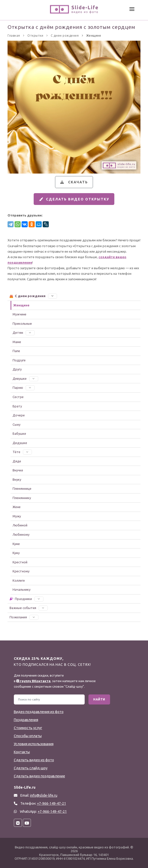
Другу (17, 369)
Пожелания (24, 617)
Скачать (73, 182)
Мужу (17, 516)
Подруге (19, 360)
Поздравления (26, 720)
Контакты (22, 752)
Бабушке (19, 434)
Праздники (26, 599)
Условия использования (34, 744)
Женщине (21, 305)
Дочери (19, 415)
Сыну (16, 424)
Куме (16, 544)
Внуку (17, 479)
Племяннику (22, 498)
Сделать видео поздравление (39, 776)
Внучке (18, 470)
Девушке (25, 379)
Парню (24, 388)
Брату (17, 406)
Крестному (21, 571)
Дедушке (20, 443)
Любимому (21, 535)
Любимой (20, 525)
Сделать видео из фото (34, 760)
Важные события (29, 608)
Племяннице (22, 489)
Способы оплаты (28, 736)
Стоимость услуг (28, 728)
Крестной (20, 562)
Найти (99, 699)
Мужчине (19, 314)
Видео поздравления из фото (39, 712)
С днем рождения (33, 296)
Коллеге (19, 580)
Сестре (18, 397)
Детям (24, 333)
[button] (53, 296)
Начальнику (21, 590)
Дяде (17, 461)
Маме (17, 342)
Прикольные (22, 323)
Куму (16, 553)
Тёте (22, 452)
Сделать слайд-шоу (31, 768)
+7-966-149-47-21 (52, 811)
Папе (16, 351)
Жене (17, 507)
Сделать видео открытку (73, 199)
